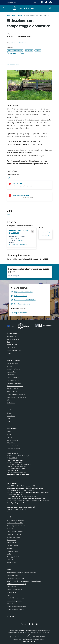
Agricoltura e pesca (12, 363)
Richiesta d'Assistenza (13, 537)
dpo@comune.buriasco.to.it (19, 509)
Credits (9, 554)
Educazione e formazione (14, 383)
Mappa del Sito (11, 562)
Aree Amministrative (13, 339)
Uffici (8, 342)
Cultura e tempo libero (13, 380)
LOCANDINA (17, 184)
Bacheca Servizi (11, 540)
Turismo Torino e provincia (14, 601)
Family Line (10, 604)
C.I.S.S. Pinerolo (11, 587)
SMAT (8, 595)
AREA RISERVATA (28, 641)
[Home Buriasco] (23, 8)
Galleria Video (11, 443)
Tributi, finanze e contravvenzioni (16, 397)
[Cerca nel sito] (50, 8)
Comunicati (10, 421)
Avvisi (20, 15)
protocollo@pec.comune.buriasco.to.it (21, 464)
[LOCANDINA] (10, 184)
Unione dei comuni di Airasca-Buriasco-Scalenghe (21, 573)
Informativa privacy (12, 545)
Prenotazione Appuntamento (15, 531)
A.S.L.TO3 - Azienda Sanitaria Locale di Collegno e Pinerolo (24, 581)
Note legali (10, 548)
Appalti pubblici (11, 372)
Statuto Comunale (12, 543)
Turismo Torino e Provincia (14, 589)
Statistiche (10, 560)
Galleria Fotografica (12, 440)
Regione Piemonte (12, 575)
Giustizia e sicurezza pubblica (15, 386)
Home (8, 15)
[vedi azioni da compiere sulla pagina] (21, 43)
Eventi (9, 432)
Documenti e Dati (12, 345)
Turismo (9, 400)
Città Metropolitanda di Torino (15, 578)
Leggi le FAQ (10, 529)
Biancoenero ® (18, 639)
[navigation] (4, 8)
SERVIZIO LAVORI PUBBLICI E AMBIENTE (20, 232)
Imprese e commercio (13, 389)
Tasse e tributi (11, 416)
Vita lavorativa (11, 403)
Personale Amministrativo (14, 350)
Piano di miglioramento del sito (16, 526)
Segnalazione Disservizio (14, 534)
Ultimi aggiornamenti (13, 557)
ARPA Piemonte (11, 592)
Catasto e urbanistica (13, 377)
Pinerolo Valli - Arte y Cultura (15, 598)
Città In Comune (44, 632)
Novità (14, 15)
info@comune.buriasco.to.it (19, 466)
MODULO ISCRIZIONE (21, 195)
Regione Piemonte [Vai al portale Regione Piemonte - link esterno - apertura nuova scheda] (11, 2)
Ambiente (10, 366)
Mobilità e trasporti (12, 391)
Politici (9, 353)
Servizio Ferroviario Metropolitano (17, 606)
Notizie (9, 413)
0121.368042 (13, 458)
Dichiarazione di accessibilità (15, 523)
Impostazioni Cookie (13, 551)
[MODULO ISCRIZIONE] (10, 196)
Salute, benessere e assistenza (16, 394)
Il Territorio (10, 437)
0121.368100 (21, 240)
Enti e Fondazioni (12, 347)
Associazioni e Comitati (13, 449)
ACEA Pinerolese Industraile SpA (16, 584)
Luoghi (9, 434)
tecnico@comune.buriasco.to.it (18, 244)
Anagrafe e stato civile (13, 369)
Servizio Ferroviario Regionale (15, 609)
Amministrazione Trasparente (15, 520)
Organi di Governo (12, 336)
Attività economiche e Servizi (15, 446)
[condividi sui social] (11, 43)
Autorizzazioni (11, 375)
